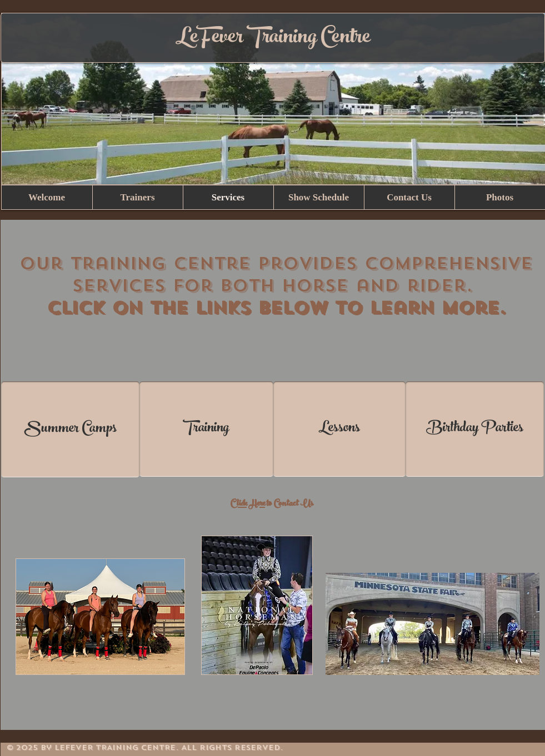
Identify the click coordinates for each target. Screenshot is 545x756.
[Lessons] (339, 429)
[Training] (206, 429)
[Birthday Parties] (475, 429)
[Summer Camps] (70, 429)
